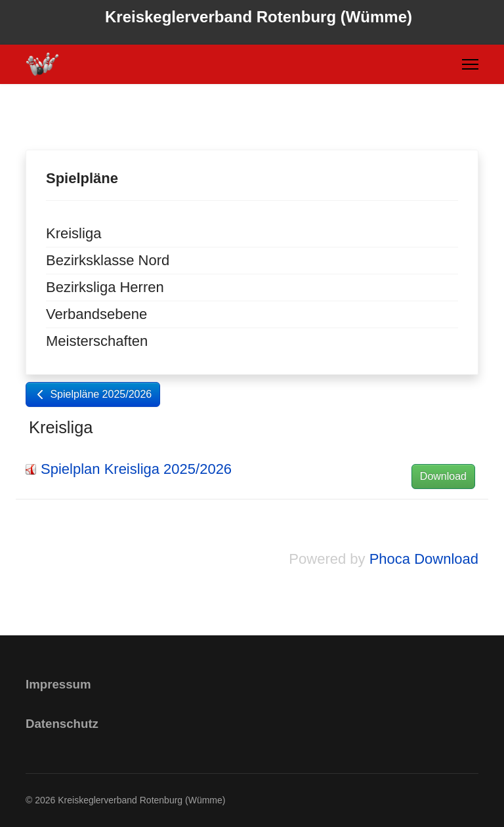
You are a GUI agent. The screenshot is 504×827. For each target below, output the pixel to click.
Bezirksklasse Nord (108, 260)
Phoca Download (424, 559)
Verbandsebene (96, 314)
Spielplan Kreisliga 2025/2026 (136, 469)
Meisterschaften (97, 341)
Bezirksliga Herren (105, 287)
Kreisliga (73, 233)
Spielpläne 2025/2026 (93, 394)
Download (443, 476)
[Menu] (470, 64)
